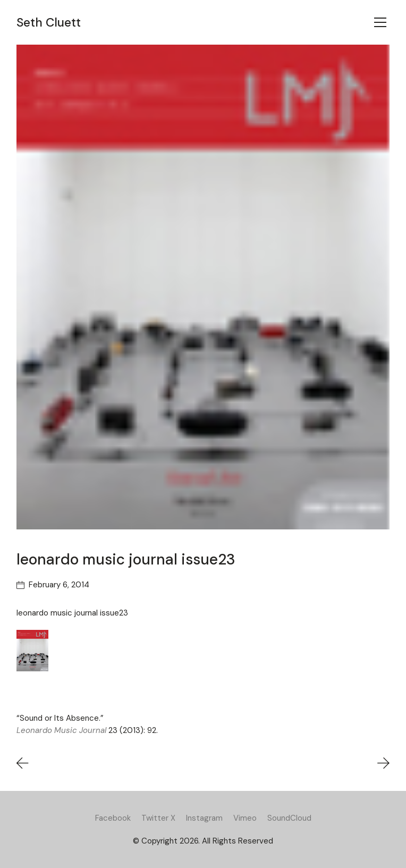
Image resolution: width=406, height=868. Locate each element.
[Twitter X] (158, 818)
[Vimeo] (245, 818)
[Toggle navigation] (380, 22)
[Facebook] (113, 818)
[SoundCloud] (289, 818)
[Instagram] (204, 818)
